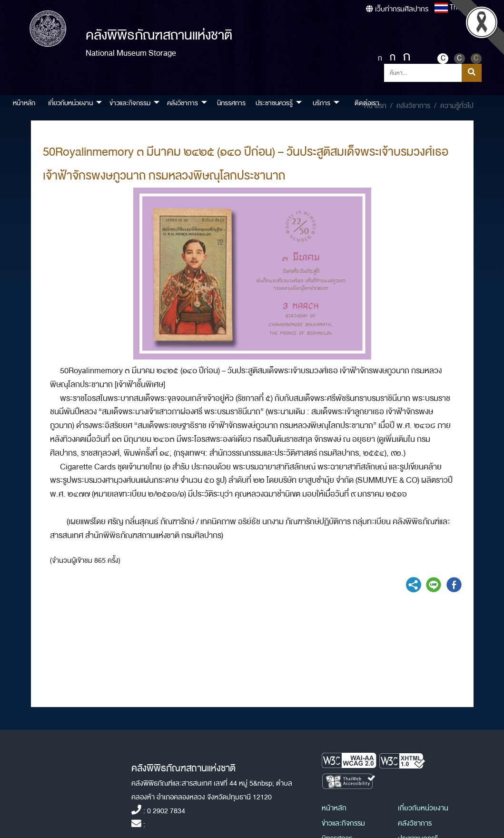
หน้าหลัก (24, 103)
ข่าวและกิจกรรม (343, 823)
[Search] (423, 73)
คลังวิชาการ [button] (183, 103)
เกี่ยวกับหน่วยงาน (423, 808)
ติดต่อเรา (367, 103)
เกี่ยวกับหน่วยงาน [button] (70, 103)
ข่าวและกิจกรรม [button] (130, 103)
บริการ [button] (321, 103)
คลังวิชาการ (415, 823)
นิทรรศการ (231, 103)
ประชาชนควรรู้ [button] (274, 103)
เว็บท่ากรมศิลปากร (397, 9)
